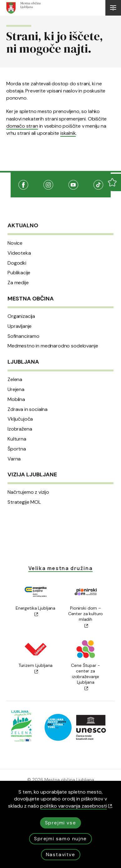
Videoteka (19, 253)
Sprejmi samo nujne (61, 839)
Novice (15, 243)
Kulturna (17, 439)
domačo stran (22, 126)
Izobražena (20, 429)
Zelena (15, 380)
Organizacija (21, 316)
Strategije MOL (24, 502)
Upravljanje (20, 326)
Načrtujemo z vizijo (28, 492)
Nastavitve (61, 854)
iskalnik (68, 133)
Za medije (18, 283)
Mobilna (16, 399)
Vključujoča (20, 419)
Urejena (16, 389)
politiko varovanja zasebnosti (76, 806)
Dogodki (17, 263)
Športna (17, 449)
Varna (14, 459)
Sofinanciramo (23, 336)
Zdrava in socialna (28, 409)
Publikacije (19, 273)
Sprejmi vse (61, 823)
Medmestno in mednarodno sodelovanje (53, 346)
